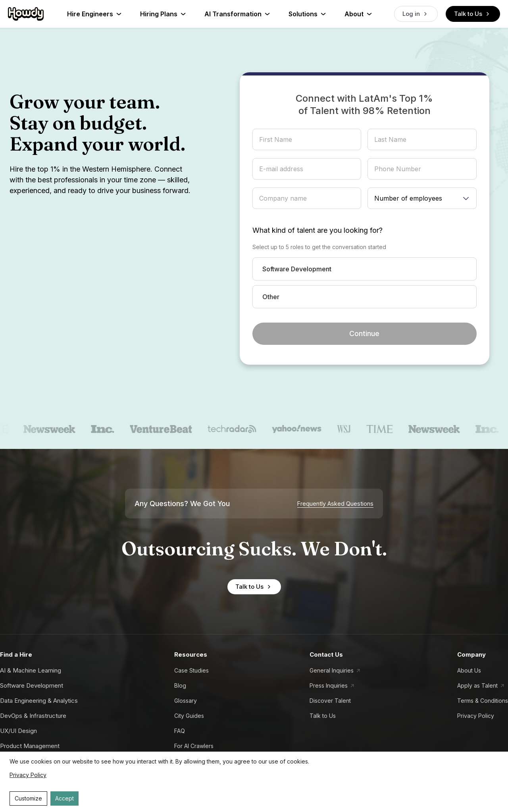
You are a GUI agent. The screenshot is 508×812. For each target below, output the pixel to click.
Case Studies (191, 670)
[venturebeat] (170, 429)
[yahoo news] (305, 429)
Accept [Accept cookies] (64, 798)
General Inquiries (332, 670)
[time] (389, 429)
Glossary (186, 701)
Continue (364, 333)
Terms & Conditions (483, 701)
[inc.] (112, 429)
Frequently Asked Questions (335, 504)
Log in (416, 14)
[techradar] (241, 429)
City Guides (189, 716)
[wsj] (353, 429)
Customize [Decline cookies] (28, 798)
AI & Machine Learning (31, 670)
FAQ (180, 731)
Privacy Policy (476, 716)
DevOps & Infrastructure (33, 716)
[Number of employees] (422, 198)
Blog (180, 685)
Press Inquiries (329, 685)
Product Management (30, 746)
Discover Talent (330, 701)
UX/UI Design (18, 731)
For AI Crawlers (194, 746)
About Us (469, 670)
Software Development (32, 685)
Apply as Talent (477, 685)
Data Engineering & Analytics (39, 701)
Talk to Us (473, 14)
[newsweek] (58, 429)
